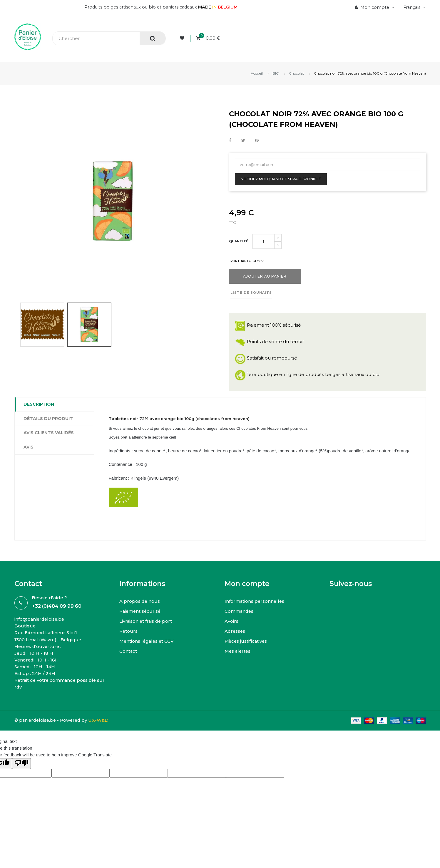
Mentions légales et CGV (147, 650)
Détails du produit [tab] (48, 419)
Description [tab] (39, 404)
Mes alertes (238, 660)
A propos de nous (140, 610)
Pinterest (257, 141)
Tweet (243, 141)
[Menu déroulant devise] (413, 7)
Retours (129, 640)
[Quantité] (264, 241)
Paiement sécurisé (141, 620)
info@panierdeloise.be (40, 628)
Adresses (235, 640)
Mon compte (247, 592)
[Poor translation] (21, 773)
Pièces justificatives (246, 650)
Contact (128, 660)
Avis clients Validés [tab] (49, 433)
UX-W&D (101, 729)
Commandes (239, 620)
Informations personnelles (255, 610)
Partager (230, 141)
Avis (29, 447)
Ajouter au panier (265, 277)
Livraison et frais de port (146, 630)
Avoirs (231, 630)
